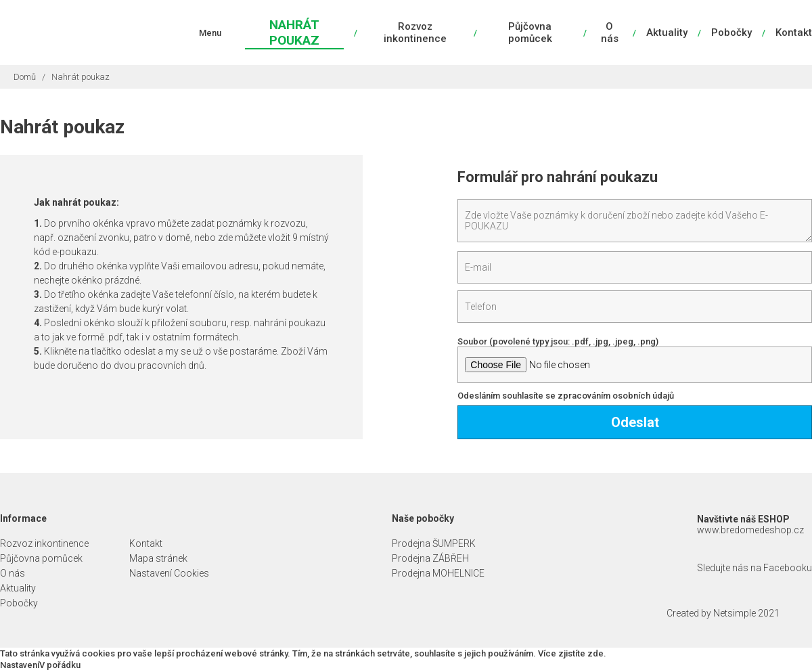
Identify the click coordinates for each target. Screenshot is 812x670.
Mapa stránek (158, 558)
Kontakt (794, 32)
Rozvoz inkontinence (415, 32)
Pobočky (731, 32)
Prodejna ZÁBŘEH (430, 558)
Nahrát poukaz (294, 32)
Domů (25, 77)
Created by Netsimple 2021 (723, 613)
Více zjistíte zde (571, 653)
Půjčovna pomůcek (530, 32)
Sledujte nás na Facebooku (754, 568)
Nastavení (20, 665)
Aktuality (667, 32)
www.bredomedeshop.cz (750, 530)
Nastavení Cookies (169, 573)
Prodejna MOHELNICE (438, 573)
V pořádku (60, 665)
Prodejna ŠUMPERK (434, 543)
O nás (610, 32)
